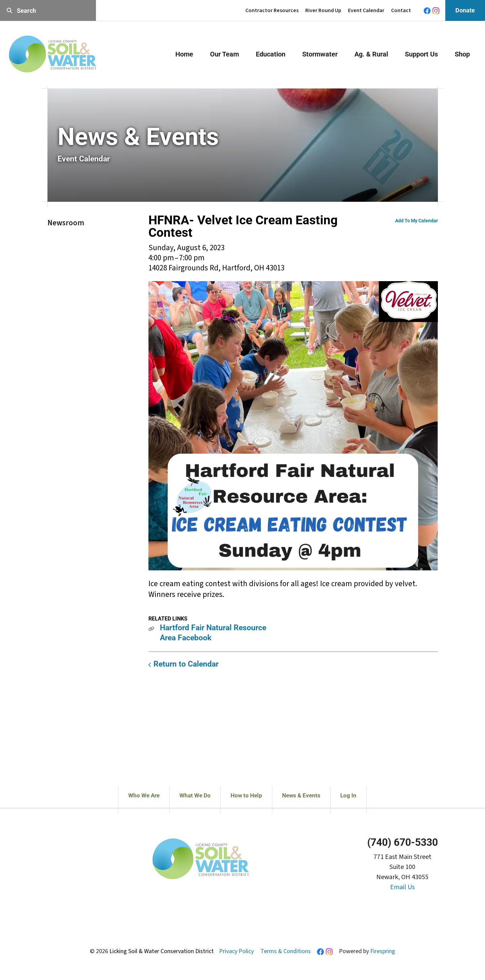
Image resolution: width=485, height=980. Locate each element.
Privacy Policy (236, 951)
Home (184, 54)
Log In (348, 795)
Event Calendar (366, 10)
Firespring (383, 951)
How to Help (246, 795)
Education (271, 54)
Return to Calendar (186, 664)
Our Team (224, 54)
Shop (462, 54)
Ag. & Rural (371, 54)
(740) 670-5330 (403, 842)
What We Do (195, 795)
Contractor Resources (272, 10)
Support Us (421, 54)
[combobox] (48, 11)
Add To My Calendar (417, 221)
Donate (465, 10)
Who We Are (144, 795)
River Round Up (323, 10)
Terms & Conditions (286, 951)
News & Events (301, 795)
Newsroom (66, 223)
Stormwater (320, 54)
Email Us (402, 887)
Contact (401, 10)
